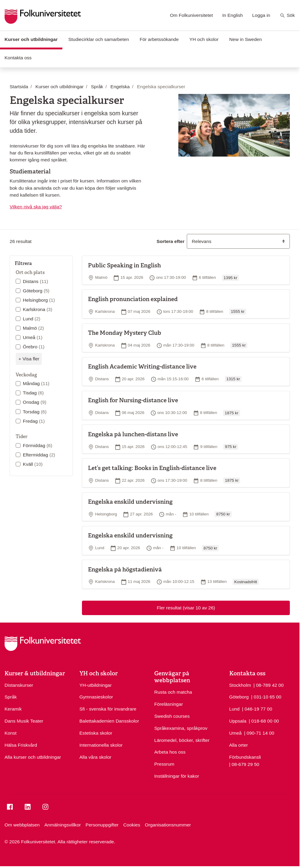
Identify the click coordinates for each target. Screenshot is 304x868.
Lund (32, 319)
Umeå (33, 337)
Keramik (13, 709)
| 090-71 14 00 (259, 733)
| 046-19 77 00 (257, 708)
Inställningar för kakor (177, 776)
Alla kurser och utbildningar (33, 757)
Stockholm (240, 685)
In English (233, 15)
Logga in (261, 15)
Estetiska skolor (96, 733)
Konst (11, 733)
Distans (36, 281)
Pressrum (164, 764)
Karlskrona (38, 309)
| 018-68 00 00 (264, 720)
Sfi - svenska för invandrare (108, 709)
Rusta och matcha (173, 692)
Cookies (132, 825)
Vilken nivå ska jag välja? (36, 207)
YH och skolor (204, 39)
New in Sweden (246, 39)
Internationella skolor (101, 745)
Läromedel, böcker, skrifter (182, 740)
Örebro (34, 347)
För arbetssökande (159, 39)
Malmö (33, 328)
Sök (287, 16)
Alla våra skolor (96, 757)
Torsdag (35, 412)
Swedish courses (172, 716)
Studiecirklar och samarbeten (99, 39)
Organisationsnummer (168, 825)
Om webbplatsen (22, 825)
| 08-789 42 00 (268, 685)
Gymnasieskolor (96, 697)
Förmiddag (38, 445)
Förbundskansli (245, 757)
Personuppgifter (102, 825)
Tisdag (33, 393)
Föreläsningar (169, 704)
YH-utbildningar (96, 685)
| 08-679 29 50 (244, 764)
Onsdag (35, 402)
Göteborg (36, 291)
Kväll (33, 464)
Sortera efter (171, 241)
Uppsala (238, 721)
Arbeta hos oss (170, 752)
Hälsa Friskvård (21, 745)
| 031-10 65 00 (266, 696)
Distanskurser (19, 685)
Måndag (36, 383)
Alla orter (239, 745)
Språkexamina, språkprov (181, 728)
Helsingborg (39, 300)
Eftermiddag (39, 455)
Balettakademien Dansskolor (109, 721)
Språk (11, 697)
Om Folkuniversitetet (191, 15)
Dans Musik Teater (24, 721)
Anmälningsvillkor (63, 825)
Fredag (34, 421)
